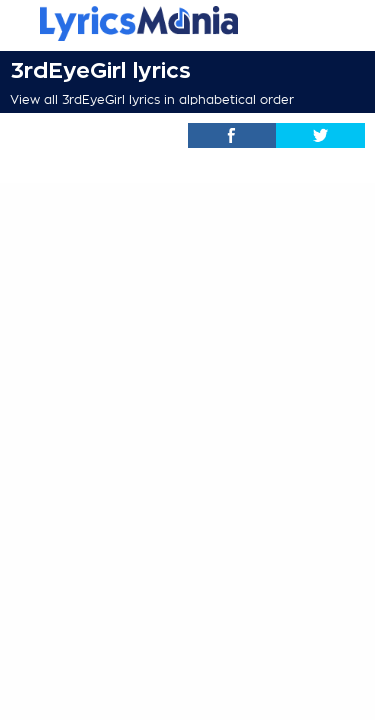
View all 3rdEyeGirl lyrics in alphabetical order (152, 100)
